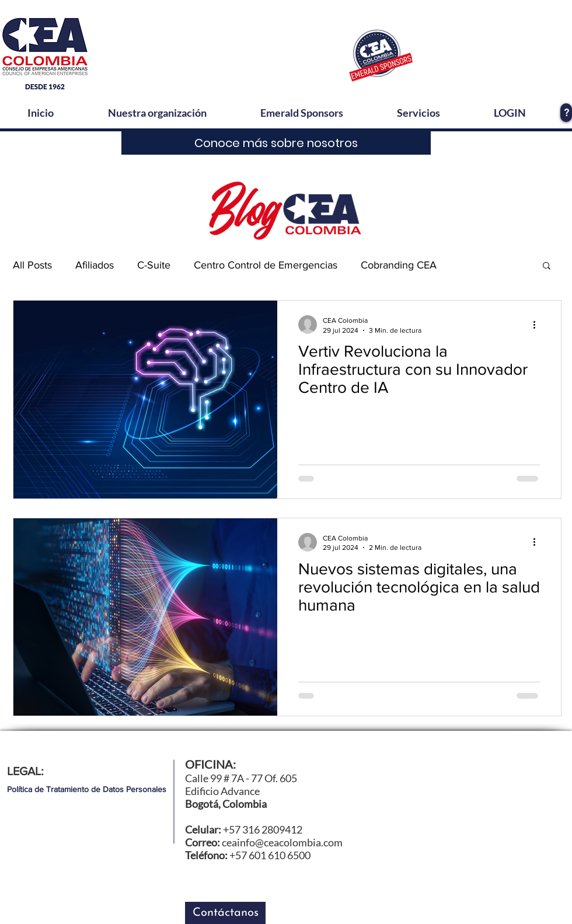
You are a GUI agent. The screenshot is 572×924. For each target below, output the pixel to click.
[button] (547, 266)
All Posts (32, 265)
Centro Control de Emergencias (266, 265)
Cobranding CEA (399, 265)
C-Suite (154, 265)
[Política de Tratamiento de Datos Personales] (87, 789)
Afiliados (95, 265)
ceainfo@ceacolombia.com (282, 842)
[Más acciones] (538, 325)
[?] (566, 113)
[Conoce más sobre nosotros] (276, 143)
